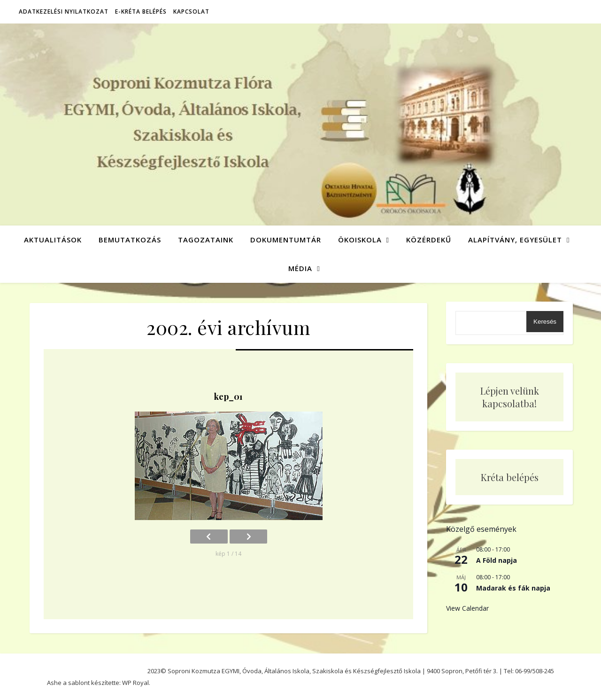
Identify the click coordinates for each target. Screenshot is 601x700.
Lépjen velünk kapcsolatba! (510, 397)
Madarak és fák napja (513, 588)
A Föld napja (497, 560)
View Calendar (467, 608)
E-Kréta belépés (141, 12)
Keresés (545, 322)
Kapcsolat (191, 12)
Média (300, 268)
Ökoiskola (360, 240)
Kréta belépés (510, 477)
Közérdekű (429, 240)
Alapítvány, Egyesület (515, 240)
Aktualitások (53, 240)
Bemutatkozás (130, 240)
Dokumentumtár (286, 240)
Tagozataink (206, 240)
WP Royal (135, 683)
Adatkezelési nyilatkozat (64, 12)
